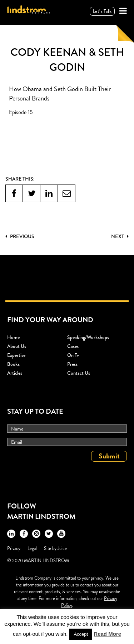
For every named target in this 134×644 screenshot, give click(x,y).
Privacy (14, 548)
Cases (73, 346)
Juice (62, 548)
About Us (17, 346)
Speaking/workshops (88, 337)
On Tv (73, 355)
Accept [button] (81, 634)
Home (13, 337)
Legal (32, 548)
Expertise (16, 355)
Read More (107, 634)
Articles (15, 373)
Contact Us (79, 373)
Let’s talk (102, 11)
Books (13, 364)
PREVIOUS (20, 236)
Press (72, 364)
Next (120, 236)
